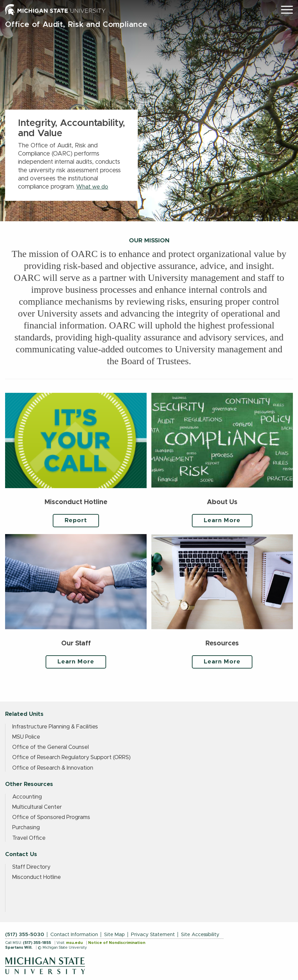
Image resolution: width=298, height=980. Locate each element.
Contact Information (74, 935)
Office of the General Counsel (51, 747)
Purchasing (26, 828)
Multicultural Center (37, 807)
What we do (92, 187)
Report (76, 520)
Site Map (114, 935)
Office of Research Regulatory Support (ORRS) (71, 757)
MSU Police (26, 737)
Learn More (222, 520)
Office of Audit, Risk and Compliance (76, 25)
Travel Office (29, 838)
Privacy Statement (153, 935)
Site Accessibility (200, 935)
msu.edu (74, 943)
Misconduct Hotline (37, 877)
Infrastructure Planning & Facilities (55, 727)
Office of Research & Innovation (53, 768)
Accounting (27, 797)
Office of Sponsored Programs (51, 817)
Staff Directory (31, 867)
